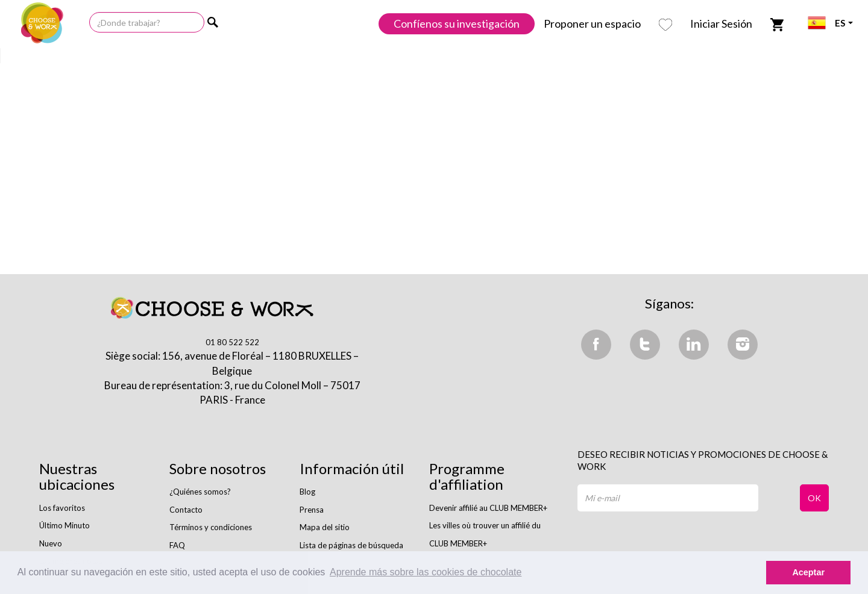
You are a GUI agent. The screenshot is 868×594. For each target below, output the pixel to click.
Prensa (312, 510)
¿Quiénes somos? (200, 492)
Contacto (186, 510)
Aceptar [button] (808, 572)
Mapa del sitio (325, 527)
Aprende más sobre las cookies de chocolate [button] (426, 572)
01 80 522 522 (232, 342)
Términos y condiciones (211, 527)
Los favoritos (62, 508)
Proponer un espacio (592, 23)
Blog (307, 492)
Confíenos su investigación (457, 23)
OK (814, 498)
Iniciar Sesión (721, 23)
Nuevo (51, 543)
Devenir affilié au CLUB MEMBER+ (488, 508)
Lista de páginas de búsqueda (351, 545)
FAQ (177, 545)
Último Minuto (64, 525)
